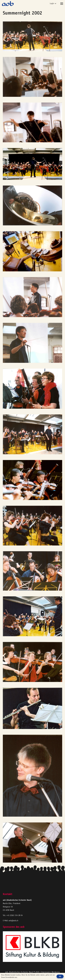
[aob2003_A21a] (32, 662)
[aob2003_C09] (32, 251)
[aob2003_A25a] (32, 526)
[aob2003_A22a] (32, 616)
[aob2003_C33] (32, 122)
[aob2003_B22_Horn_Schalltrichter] (32, 205)
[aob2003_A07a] (32, 842)
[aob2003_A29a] (32, 343)
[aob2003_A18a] (32, 708)
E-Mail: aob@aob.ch (10, 921)
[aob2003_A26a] (32, 480)
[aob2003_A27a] (32, 434)
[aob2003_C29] (32, 297)
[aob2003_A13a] (32, 776)
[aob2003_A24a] (32, 571)
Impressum (45, 972)
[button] (53, 4)
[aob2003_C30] (32, 77)
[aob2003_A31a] (32, 389)
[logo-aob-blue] (8, 4)
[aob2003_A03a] (32, 36)
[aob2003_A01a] (32, 164)
